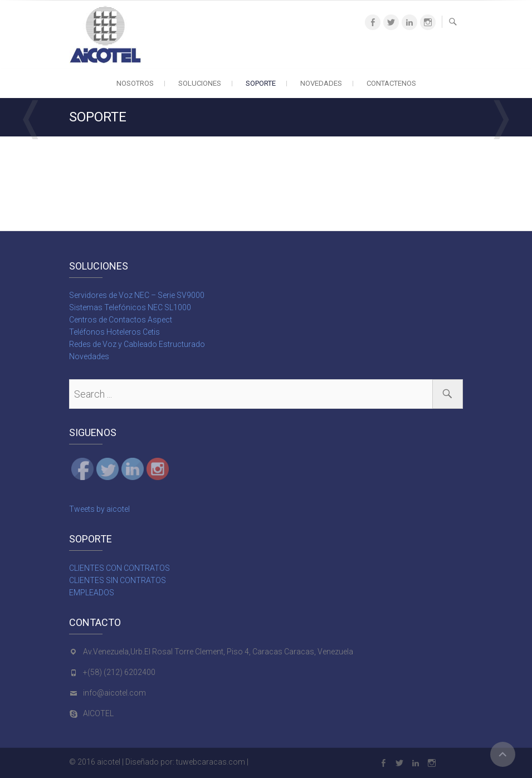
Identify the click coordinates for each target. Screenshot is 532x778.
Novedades (89, 356)
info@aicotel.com (114, 693)
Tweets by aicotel (99, 509)
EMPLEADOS (92, 593)
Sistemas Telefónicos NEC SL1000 (130, 307)
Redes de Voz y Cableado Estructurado (137, 344)
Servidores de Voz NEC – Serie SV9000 (137, 295)
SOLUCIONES (200, 83)
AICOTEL (98, 713)
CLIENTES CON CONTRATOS (119, 568)
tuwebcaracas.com (211, 762)
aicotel (109, 762)
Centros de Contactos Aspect (121, 320)
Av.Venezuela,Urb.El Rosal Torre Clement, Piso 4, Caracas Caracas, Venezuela (218, 652)
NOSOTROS (135, 83)
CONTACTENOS (391, 83)
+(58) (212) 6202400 (119, 672)
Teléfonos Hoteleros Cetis (114, 332)
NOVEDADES (321, 83)
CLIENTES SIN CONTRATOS (118, 580)
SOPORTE (261, 83)
